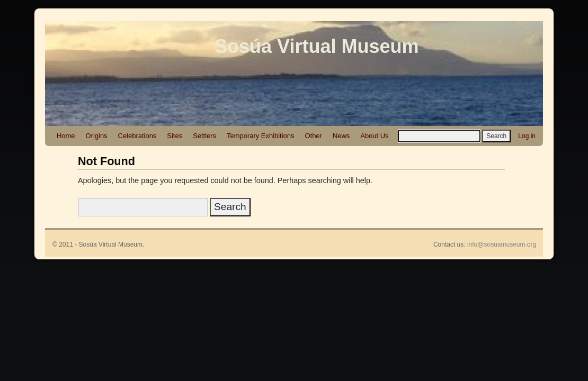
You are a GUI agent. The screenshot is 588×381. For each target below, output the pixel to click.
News (341, 136)
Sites (175, 136)
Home (66, 136)
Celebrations (137, 136)
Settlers (204, 136)
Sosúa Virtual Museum (317, 46)
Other (313, 136)
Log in (527, 136)
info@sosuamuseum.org (502, 244)
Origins (97, 136)
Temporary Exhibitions (260, 136)
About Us (374, 136)
